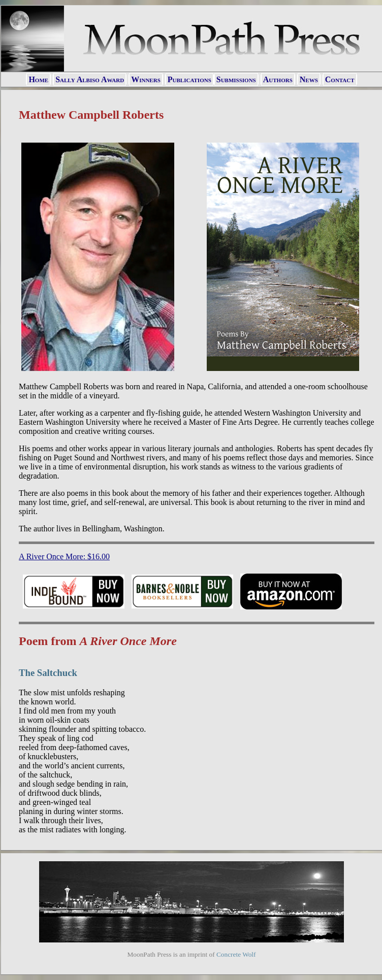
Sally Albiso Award (90, 79)
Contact (340, 79)
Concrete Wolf (236, 954)
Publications (189, 79)
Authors (278, 79)
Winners (146, 79)
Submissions (236, 79)
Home (38, 79)
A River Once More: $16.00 (64, 556)
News (309, 79)
